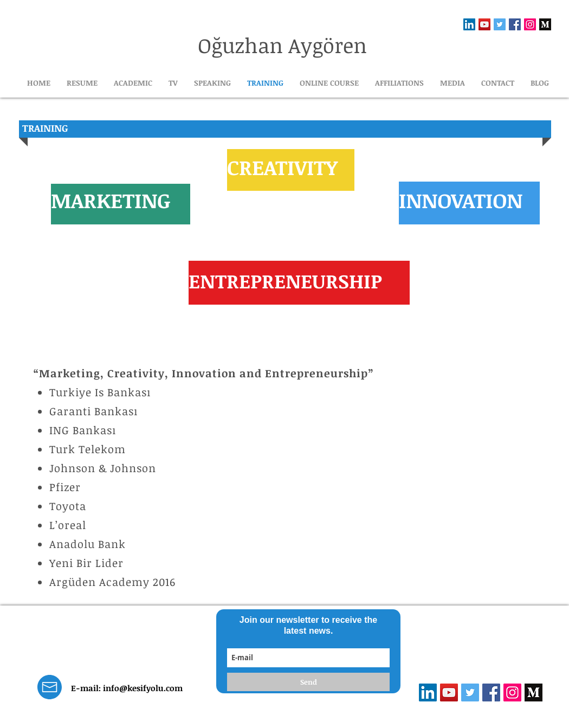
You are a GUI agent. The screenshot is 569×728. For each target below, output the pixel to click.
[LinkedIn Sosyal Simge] (469, 24)
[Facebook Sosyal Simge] (515, 24)
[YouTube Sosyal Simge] (484, 24)
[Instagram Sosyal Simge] (530, 24)
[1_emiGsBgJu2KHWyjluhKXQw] (545, 24)
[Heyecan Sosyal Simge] (500, 24)
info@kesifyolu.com (143, 688)
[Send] (308, 682)
